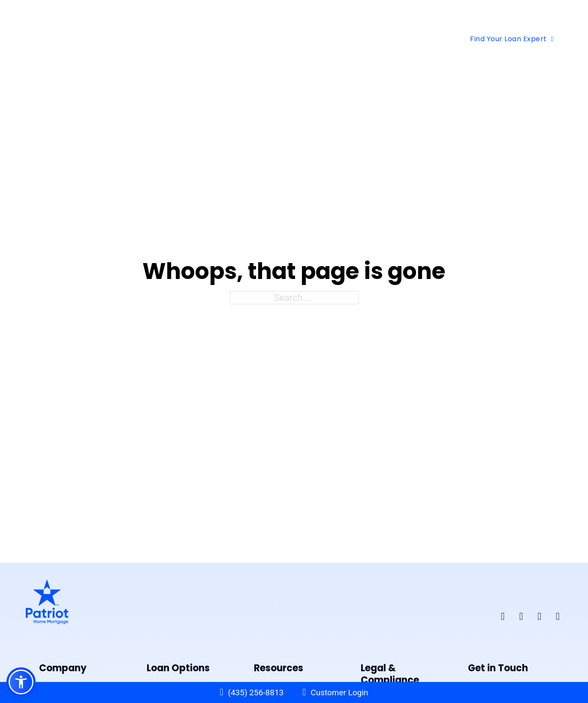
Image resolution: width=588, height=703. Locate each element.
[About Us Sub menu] (350, 39)
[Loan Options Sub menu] (220, 39)
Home (133, 39)
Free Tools (257, 39)
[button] (21, 682)
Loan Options (184, 39)
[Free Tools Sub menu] (287, 39)
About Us (322, 39)
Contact (384, 39)
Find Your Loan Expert (512, 39)
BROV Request (536, 15)
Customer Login (339, 692)
